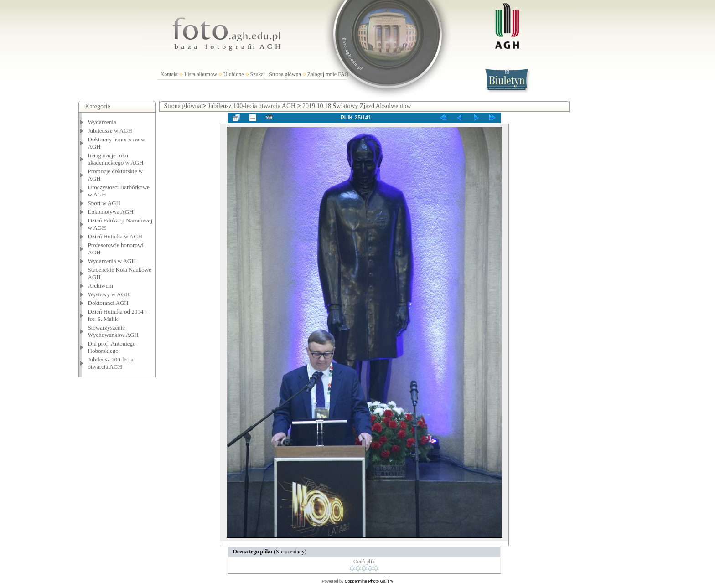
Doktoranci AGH (108, 303)
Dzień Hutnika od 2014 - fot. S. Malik (117, 315)
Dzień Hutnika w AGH (115, 236)
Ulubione (234, 74)
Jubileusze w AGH (110, 131)
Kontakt (169, 74)
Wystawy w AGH (109, 294)
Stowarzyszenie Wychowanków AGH (114, 331)
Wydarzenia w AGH (112, 261)
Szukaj (258, 74)
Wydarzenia (102, 122)
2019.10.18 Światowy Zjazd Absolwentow (357, 106)
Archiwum (101, 286)
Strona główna (285, 74)
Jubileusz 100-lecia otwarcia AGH (111, 363)
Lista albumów (201, 74)
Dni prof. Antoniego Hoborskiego (112, 347)
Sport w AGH (104, 203)
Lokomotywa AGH (111, 212)
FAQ (343, 74)
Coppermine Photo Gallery (369, 581)
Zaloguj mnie (322, 74)
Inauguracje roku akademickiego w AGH (116, 159)
